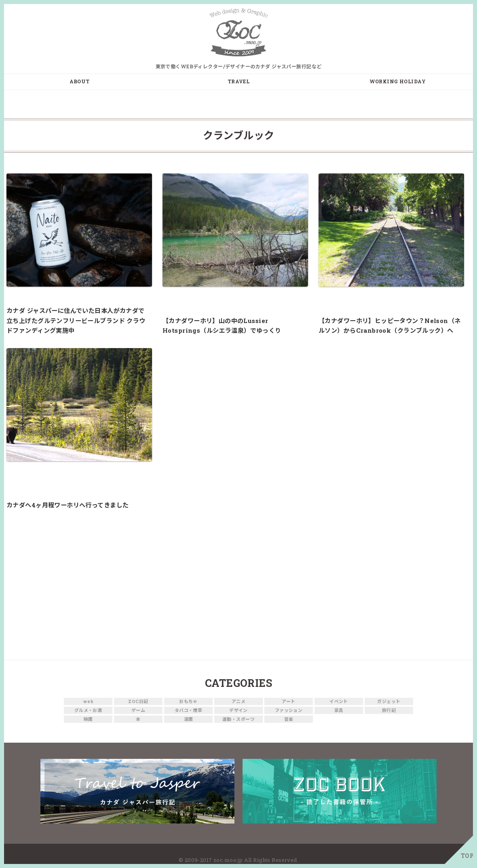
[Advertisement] (238, 587)
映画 (88, 719)
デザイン (238, 710)
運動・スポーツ (238, 719)
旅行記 (389, 710)
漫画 (189, 719)
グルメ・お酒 (88, 710)
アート (288, 701)
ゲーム (138, 710)
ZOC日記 (138, 701)
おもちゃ (188, 701)
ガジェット (389, 701)
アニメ (238, 701)
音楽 (289, 719)
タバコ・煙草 (189, 710)
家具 (339, 710)
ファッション (289, 710)
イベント (339, 701)
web (88, 701)
